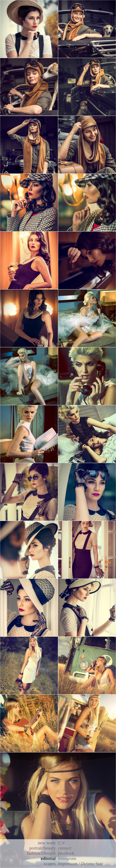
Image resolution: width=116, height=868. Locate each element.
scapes (50, 864)
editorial (48, 858)
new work (47, 843)
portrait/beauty (43, 848)
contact (65, 848)
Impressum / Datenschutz (81, 864)
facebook (66, 853)
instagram (67, 858)
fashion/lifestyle (41, 853)
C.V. (62, 843)
